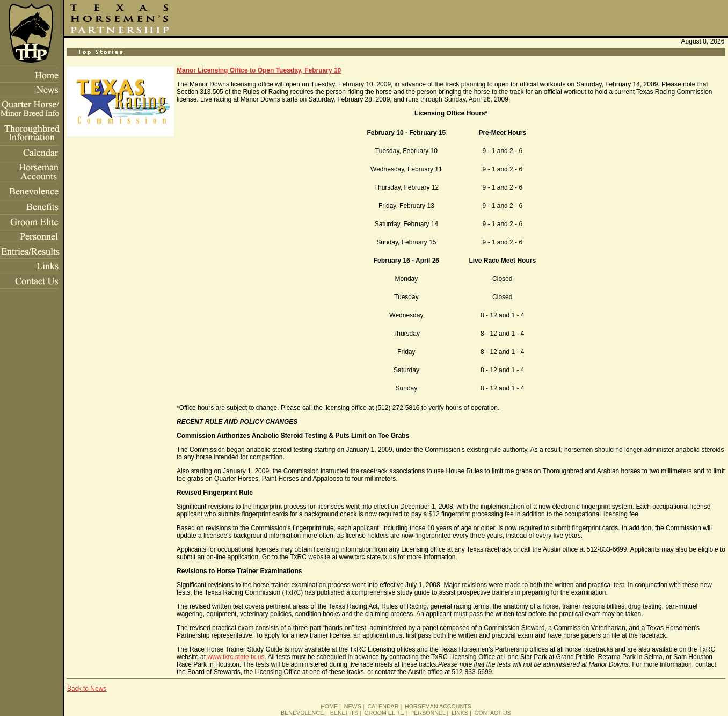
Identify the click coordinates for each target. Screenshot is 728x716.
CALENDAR (383, 706)
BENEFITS (344, 713)
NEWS (353, 706)
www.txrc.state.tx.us (236, 657)
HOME (329, 706)
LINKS (460, 713)
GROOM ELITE (384, 713)
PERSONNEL (428, 713)
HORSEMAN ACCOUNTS (438, 706)
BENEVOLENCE (302, 713)
